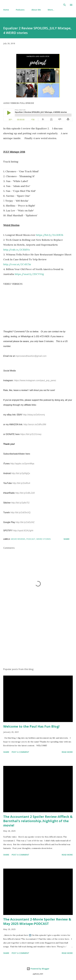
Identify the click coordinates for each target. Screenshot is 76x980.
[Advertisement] (38, 640)
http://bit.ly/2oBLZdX (25, 493)
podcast (31, 539)
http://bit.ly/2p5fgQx (21, 473)
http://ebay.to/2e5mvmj (34, 415)
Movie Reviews (18, 539)
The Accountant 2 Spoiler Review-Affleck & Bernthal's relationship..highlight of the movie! (38, 821)
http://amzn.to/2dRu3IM (35, 424)
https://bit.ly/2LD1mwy (31, 434)
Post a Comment (20, 752)
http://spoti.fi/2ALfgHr (23, 531)
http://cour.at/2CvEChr (17, 264)
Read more (67, 752)
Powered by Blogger (38, 969)
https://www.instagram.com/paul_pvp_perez (35, 380)
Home (6, 10)
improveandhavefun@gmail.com (31, 356)
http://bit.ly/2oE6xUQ (21, 512)
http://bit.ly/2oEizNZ (25, 522)
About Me (36, 10)
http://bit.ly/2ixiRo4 (21, 483)
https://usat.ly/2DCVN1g (29, 274)
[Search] (65, 5)
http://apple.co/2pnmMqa (22, 464)
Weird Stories (44, 539)
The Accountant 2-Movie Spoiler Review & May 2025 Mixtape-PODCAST (37, 921)
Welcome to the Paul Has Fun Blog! (31, 726)
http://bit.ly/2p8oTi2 (20, 503)
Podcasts (20, 10)
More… (51, 10)
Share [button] (66, 539)
